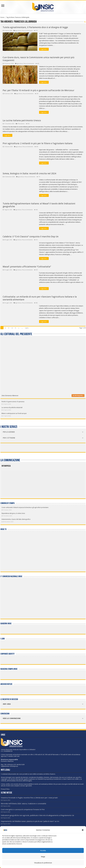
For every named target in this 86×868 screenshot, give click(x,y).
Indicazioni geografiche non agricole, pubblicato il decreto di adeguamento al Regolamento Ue (37, 815)
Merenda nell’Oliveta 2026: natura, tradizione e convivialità (23, 804)
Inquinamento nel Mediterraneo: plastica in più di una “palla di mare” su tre (30, 821)
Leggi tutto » (44, 49)
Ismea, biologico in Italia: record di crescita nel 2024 (29, 173)
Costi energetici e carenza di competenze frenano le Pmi (23, 810)
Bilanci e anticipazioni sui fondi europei (14, 413)
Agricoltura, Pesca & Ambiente (24, 31)
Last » (27, 328)
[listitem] (51, 482)
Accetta (43, 850)
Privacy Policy (5, 789)
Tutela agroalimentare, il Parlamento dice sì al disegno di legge (35, 27)
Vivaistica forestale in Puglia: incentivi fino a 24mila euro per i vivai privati (29, 798)
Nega (43, 857)
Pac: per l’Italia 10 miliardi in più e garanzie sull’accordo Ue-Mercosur (38, 90)
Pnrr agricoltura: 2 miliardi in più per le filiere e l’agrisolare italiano (38, 143)
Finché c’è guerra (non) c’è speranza (13, 402)
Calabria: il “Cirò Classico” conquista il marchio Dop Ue (31, 237)
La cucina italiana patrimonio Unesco (22, 120)
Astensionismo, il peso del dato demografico (16, 519)
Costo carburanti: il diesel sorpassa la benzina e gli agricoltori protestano (25, 507)
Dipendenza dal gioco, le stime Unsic (13, 513)
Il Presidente (21, 124)
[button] (83, 830)
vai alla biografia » (78, 396)
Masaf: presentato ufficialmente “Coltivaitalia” (27, 267)
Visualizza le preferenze (43, 863)
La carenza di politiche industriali (12, 407)
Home (2, 17)
